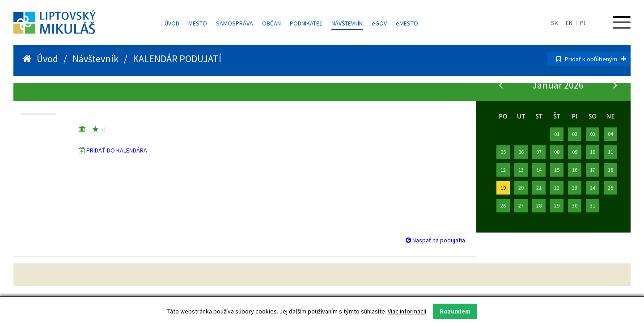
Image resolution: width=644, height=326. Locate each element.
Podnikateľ (306, 23)
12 (503, 170)
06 (521, 152)
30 (575, 205)
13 (521, 170)
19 (503, 188)
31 (593, 205)
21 (539, 188)
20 (521, 188)
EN (569, 23)
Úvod (172, 23)
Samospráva (235, 23)
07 (539, 152)
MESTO (407, 23)
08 (557, 152)
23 (575, 188)
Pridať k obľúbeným (595, 59)
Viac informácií (407, 311)
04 (610, 134)
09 (575, 152)
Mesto (198, 23)
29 (557, 205)
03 (593, 134)
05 (503, 152)
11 (610, 152)
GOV (379, 23)
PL (583, 23)
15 (557, 170)
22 (557, 188)
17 (593, 170)
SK (555, 23)
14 (539, 170)
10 (593, 152)
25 (610, 188)
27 (521, 205)
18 (610, 170)
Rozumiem (455, 311)
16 (575, 170)
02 (575, 134)
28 (539, 205)
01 (557, 134)
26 (503, 205)
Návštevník (347, 23)
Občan (271, 23)
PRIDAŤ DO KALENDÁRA (117, 150)
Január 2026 (558, 85)
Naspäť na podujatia (435, 240)
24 (593, 188)
